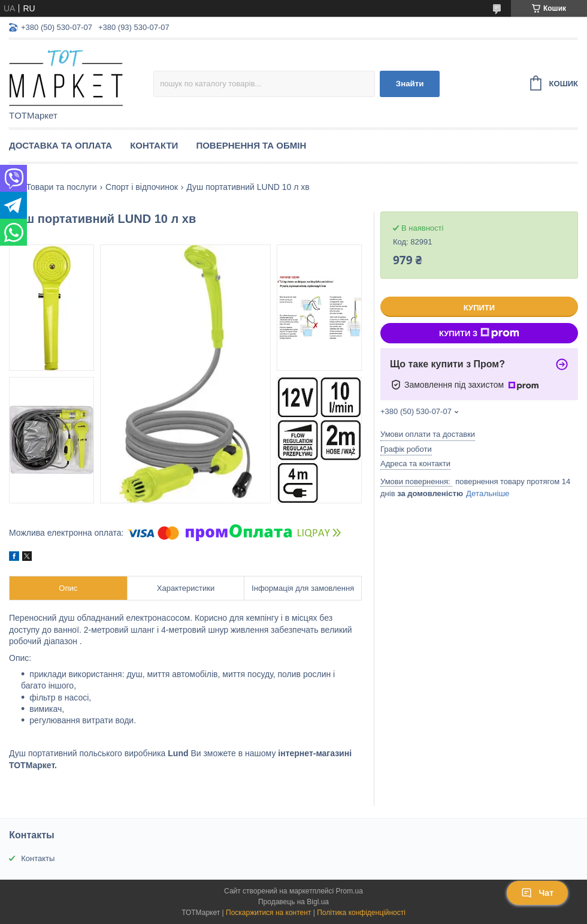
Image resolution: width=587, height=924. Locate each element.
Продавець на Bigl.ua (293, 902)
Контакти (154, 145)
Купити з (479, 333)
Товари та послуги (61, 187)
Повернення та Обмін (251, 145)
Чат (537, 893)
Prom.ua (350, 891)
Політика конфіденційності (361, 913)
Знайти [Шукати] (410, 84)
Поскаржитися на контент (268, 913)
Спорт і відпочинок (142, 187)
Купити (479, 308)
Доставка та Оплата (60, 145)
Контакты (38, 858)
